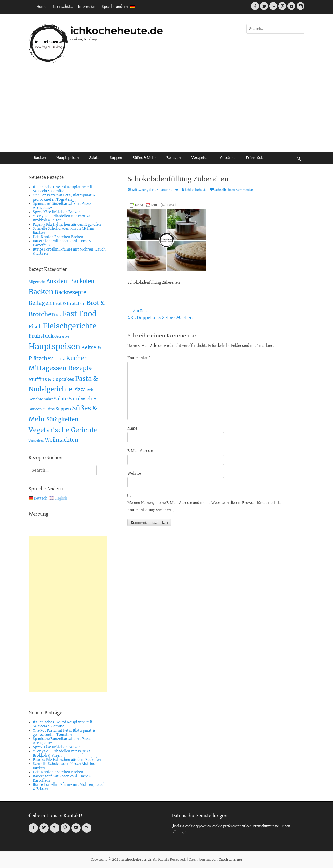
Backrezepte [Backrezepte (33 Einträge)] (70, 292)
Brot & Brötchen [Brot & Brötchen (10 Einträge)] (69, 303)
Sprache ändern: (118, 7)
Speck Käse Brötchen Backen (57, 212)
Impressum (87, 7)
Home (41, 7)
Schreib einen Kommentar (234, 190)
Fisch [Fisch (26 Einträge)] (35, 327)
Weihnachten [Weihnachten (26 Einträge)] (61, 440)
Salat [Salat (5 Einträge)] (48, 399)
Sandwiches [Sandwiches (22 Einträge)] (83, 399)
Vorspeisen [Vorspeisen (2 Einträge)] (36, 441)
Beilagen (174, 158)
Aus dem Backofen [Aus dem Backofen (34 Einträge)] (70, 281)
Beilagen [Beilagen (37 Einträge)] (40, 303)
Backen (40, 158)
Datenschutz (62, 7)
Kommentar (139, 358)
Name (132, 429)
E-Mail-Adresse (140, 451)
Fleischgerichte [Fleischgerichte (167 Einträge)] (70, 326)
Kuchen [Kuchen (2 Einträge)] (60, 359)
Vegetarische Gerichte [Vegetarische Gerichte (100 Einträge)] (63, 430)
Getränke (228, 158)
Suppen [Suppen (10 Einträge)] (63, 409)
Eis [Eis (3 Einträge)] (59, 315)
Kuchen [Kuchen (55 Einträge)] (77, 358)
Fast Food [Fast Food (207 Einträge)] (79, 314)
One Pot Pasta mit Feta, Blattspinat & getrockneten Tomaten (64, 197)
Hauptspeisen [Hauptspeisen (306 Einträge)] (54, 346)
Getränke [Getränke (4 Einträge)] (62, 337)
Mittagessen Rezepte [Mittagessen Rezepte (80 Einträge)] (61, 368)
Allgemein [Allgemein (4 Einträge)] (37, 282)
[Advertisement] (166, 108)
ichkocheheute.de (117, 31)
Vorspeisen (200, 158)
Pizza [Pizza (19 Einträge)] (79, 390)
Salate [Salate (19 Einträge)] (61, 399)
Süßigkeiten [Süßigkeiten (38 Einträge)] (62, 419)
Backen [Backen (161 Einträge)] (41, 292)
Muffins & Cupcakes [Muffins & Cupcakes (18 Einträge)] (51, 379)
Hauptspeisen (68, 158)
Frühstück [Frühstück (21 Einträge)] (41, 336)
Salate (94, 158)
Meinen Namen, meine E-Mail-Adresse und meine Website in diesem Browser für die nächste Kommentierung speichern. (204, 506)
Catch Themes (230, 860)
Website (134, 474)
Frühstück (254, 158)
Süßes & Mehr (144, 158)
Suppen (116, 158)
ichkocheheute (196, 190)
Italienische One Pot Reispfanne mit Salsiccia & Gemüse (63, 189)
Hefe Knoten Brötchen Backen (58, 237)
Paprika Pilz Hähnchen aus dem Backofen (67, 225)
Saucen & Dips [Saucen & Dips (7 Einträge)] (42, 409)
